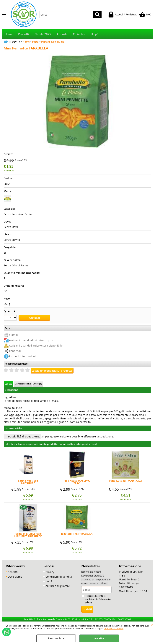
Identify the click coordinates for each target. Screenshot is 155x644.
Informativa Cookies (114, 628)
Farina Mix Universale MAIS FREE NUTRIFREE (28, 535)
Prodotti (24, 34)
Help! (94, 34)
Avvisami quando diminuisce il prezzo (33, 340)
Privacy (50, 572)
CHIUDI (152, 625)
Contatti (13, 572)
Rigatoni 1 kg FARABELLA (77, 534)
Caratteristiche (23, 384)
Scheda (9, 384)
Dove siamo (15, 577)
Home (9, 34)
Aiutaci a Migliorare (58, 586)
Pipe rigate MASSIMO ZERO (77, 482)
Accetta (99, 638)
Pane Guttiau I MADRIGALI (125, 481)
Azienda (62, 34)
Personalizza (56, 638)
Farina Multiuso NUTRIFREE (28, 482)
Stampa (14, 335)
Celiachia (79, 34)
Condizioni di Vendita (59, 577)
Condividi (15, 351)
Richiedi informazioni (22, 356)
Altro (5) (38, 384)
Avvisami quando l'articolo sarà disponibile (36, 346)
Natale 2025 (43, 34)
